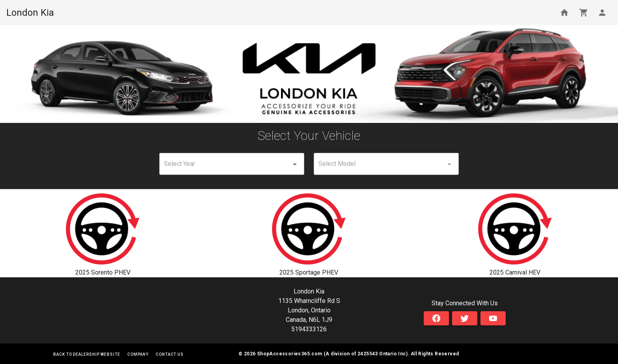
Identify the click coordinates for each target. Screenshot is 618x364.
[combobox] (232, 164)
